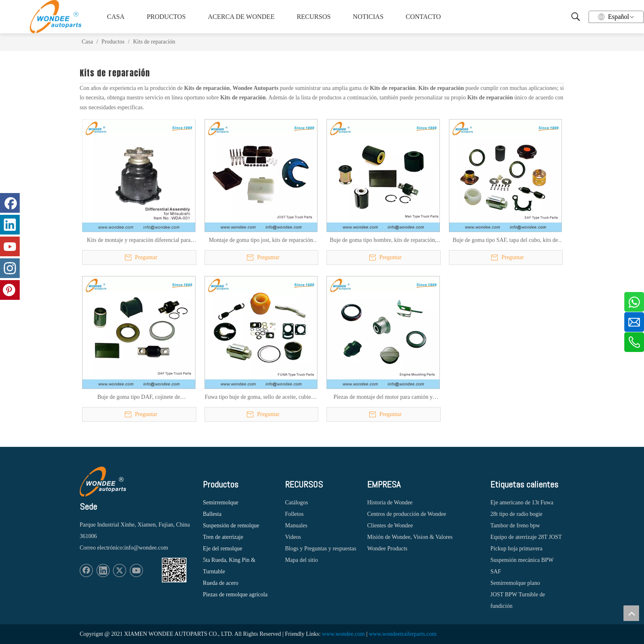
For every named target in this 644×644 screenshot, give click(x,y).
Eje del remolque (223, 549)
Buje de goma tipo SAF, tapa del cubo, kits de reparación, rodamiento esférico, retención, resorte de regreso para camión (505, 241)
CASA (116, 17)
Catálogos (297, 503)
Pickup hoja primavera (516, 549)
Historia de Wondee (390, 503)
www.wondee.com (343, 634)
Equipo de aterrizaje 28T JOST (526, 537)
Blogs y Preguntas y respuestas (321, 549)
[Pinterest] (10, 290)
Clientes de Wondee (390, 526)
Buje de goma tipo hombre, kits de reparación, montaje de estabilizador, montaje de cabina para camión (383, 241)
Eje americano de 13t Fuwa (522, 503)
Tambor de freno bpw (515, 526)
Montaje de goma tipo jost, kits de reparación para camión (261, 241)
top (631, 613)
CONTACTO (423, 17)
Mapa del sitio (301, 560)
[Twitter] (120, 570)
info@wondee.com (146, 548)
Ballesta (212, 514)
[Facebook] (86, 570)
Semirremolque (221, 503)
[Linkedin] (103, 570)
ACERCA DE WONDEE (240, 17)
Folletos (294, 514)
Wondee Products (387, 549)
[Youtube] (136, 570)
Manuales (296, 526)
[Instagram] (10, 268)
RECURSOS (314, 17)
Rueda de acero (221, 583)
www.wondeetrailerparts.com (403, 634)
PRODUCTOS (166, 17)
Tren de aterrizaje (223, 537)
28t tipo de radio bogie (516, 514)
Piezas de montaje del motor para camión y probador (383, 398)
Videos (293, 537)
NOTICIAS (368, 17)
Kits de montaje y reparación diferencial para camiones (139, 241)
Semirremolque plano (515, 583)
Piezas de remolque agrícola (235, 595)
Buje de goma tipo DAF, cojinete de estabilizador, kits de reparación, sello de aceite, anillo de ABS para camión (139, 398)
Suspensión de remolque (231, 526)
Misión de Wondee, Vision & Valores (410, 537)
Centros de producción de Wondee (407, 514)
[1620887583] (174, 570)
